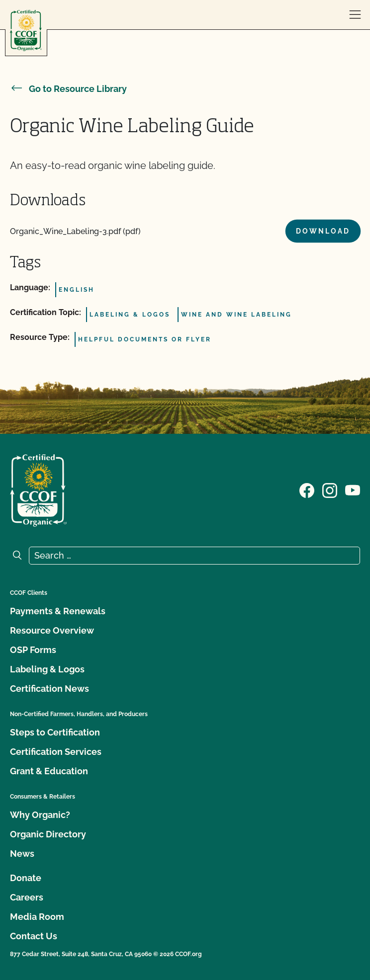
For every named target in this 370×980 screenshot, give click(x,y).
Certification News (49, 689)
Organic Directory (48, 834)
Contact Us (34, 936)
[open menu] (355, 15)
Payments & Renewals (58, 611)
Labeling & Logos (47, 669)
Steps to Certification (55, 732)
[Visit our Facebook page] (307, 490)
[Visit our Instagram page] (330, 490)
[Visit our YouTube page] (353, 490)
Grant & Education (49, 771)
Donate (26, 878)
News (22, 854)
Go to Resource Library (68, 89)
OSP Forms (33, 650)
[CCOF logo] (26, 31)
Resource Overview (52, 630)
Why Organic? (40, 815)
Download (323, 231)
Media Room (37, 917)
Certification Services (56, 752)
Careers (27, 897)
